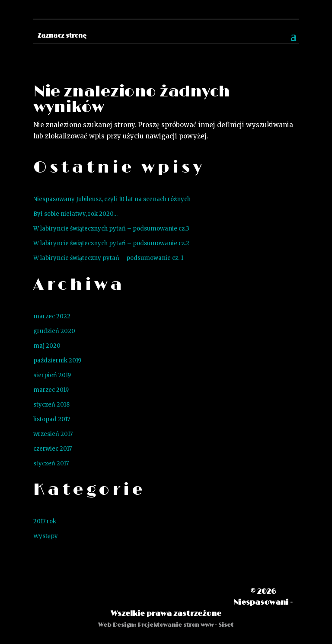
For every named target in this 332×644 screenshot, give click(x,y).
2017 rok (45, 521)
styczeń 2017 (51, 463)
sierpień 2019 (52, 375)
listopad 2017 (52, 419)
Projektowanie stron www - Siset (185, 625)
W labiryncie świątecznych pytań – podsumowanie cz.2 (111, 243)
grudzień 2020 (54, 331)
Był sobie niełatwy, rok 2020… (75, 214)
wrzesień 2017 (53, 434)
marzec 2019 (51, 390)
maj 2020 (47, 346)
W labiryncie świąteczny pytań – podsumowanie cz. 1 (108, 258)
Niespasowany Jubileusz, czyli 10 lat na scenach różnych (112, 199)
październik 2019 (57, 360)
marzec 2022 (52, 316)
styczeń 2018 (51, 405)
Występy (46, 536)
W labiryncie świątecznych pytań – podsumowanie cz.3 (111, 229)
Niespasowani (261, 602)
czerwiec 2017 (53, 449)
